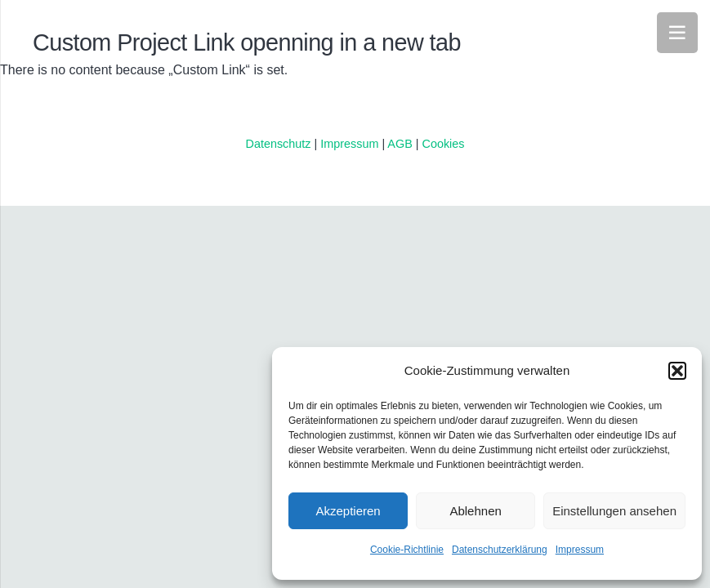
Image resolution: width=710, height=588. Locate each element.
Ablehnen (475, 511)
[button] (677, 371)
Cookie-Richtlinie (407, 550)
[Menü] (677, 33)
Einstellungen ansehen (614, 511)
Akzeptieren (348, 511)
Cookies (444, 144)
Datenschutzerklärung (500, 550)
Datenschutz (278, 144)
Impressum (580, 550)
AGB (401, 144)
